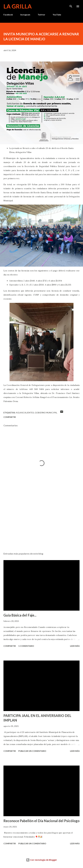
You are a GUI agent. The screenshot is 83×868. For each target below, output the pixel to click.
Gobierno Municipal (46, 413)
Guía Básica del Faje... (20, 615)
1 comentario (26, 646)
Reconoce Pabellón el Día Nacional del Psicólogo (41, 821)
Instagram (25, 15)
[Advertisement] (41, 523)
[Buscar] (71, 5)
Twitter (41, 15)
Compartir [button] (10, 417)
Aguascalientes (25, 413)
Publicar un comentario (32, 751)
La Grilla (18, 6)
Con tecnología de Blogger (41, 860)
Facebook (8, 15)
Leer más (75, 646)
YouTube (57, 15)
